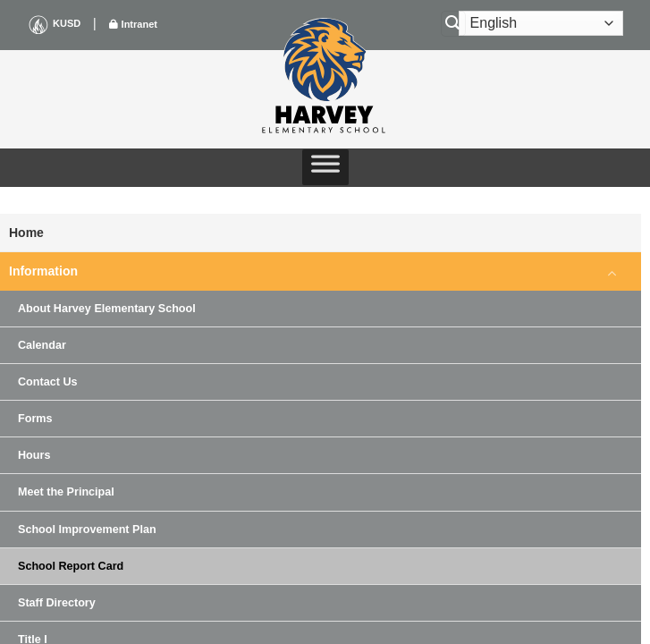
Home (26, 233)
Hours (34, 455)
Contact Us (47, 382)
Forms (35, 419)
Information (43, 271)
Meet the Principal (66, 492)
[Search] (453, 24)
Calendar (42, 345)
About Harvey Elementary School (107, 309)
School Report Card (71, 566)
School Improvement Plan (87, 530)
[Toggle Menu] (325, 167)
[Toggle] (612, 272)
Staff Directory (57, 603)
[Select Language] (541, 23)
